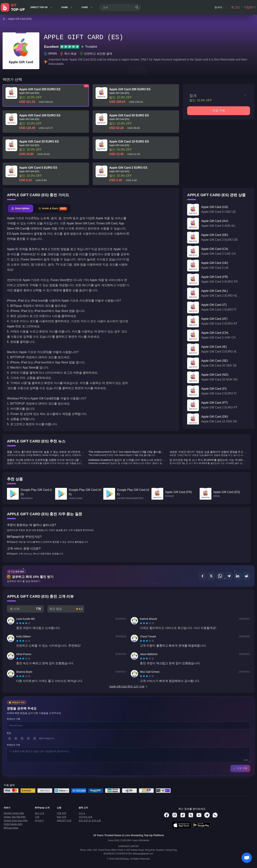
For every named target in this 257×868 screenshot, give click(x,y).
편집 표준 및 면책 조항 (90, 821)
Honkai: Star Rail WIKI (15, 817)
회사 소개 (40, 813)
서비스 (82, 813)
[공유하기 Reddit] (247, 576)
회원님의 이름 (14, 719)
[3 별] (22, 738)
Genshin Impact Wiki (14, 813)
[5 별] (35, 738)
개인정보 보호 (86, 817)
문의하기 (39, 821)
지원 (37, 817)
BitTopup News (11, 828)
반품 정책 (61, 813)
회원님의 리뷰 (14, 745)
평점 (9, 733)
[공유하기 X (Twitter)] (211, 576)
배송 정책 (61, 817)
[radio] (18, 623)
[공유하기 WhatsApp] (220, 576)
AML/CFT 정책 (64, 821)
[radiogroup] (23, 623)
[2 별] (16, 738)
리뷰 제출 (240, 768)
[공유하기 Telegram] (229, 576)
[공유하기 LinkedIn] (238, 576)
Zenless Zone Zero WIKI (16, 821)
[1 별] (10, 738)
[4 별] (28, 738)
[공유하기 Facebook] (202, 576)
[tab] (20, 208)
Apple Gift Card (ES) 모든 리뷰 (128, 686)
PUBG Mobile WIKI (13, 824)
